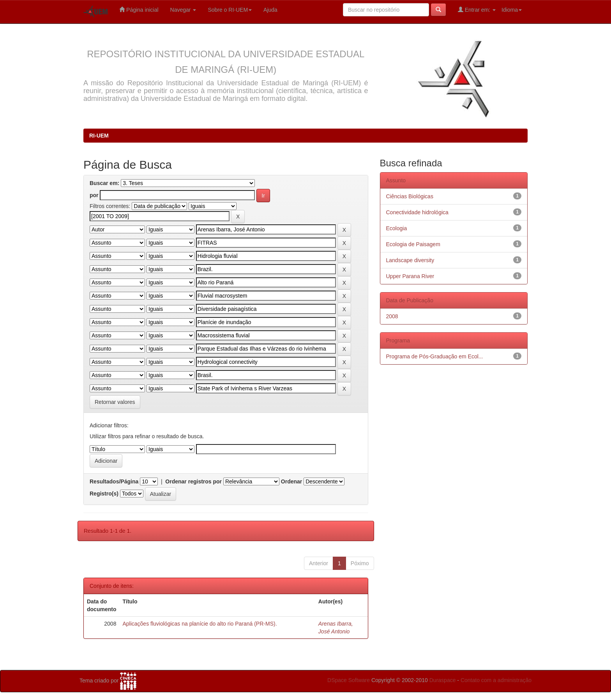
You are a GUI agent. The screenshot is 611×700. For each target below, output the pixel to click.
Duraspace (443, 680)
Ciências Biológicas (410, 196)
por (94, 195)
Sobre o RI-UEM (230, 10)
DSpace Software (349, 680)
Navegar (183, 10)
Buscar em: (104, 183)
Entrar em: (477, 10)
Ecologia (397, 228)
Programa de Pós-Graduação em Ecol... (435, 356)
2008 (392, 316)
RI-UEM (99, 136)
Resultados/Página (114, 481)
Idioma (512, 10)
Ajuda (270, 10)
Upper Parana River (410, 276)
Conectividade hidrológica (417, 212)
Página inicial (139, 10)
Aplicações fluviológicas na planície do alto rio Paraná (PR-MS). (200, 624)
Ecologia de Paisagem (413, 244)
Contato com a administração (496, 680)
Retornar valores (115, 402)
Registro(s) (104, 494)
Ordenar (291, 481)
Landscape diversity (410, 260)
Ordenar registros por (193, 481)
